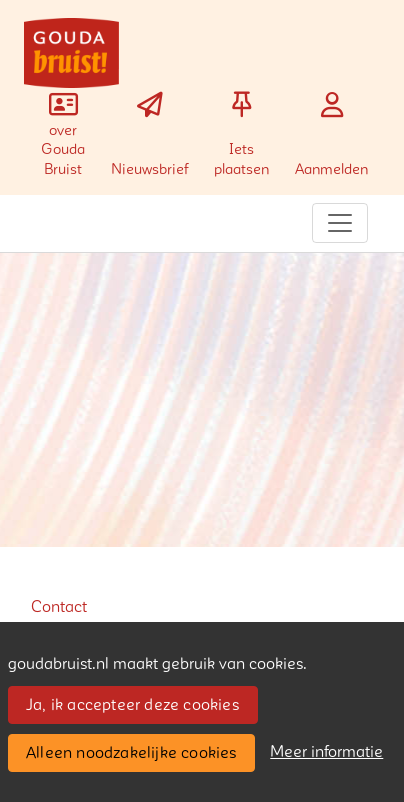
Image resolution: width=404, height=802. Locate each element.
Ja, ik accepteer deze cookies (132, 705)
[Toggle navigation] (340, 223)
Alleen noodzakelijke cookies (131, 753)
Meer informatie (326, 752)
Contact (59, 607)
